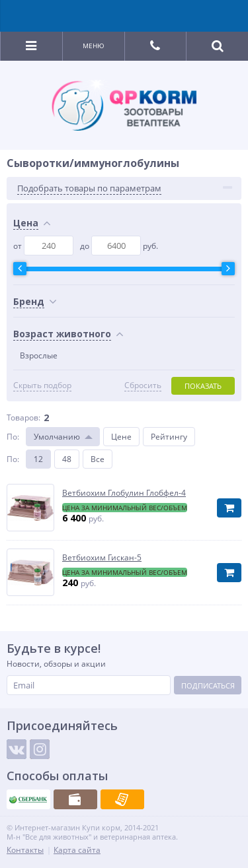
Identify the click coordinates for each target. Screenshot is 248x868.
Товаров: (23, 417)
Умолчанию (57, 437)
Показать (203, 386)
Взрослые (39, 355)
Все (98, 459)
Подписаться (208, 685)
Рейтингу (169, 437)
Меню (94, 46)
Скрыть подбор (42, 385)
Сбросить (143, 385)
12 (38, 459)
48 (67, 459)
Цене (121, 437)
